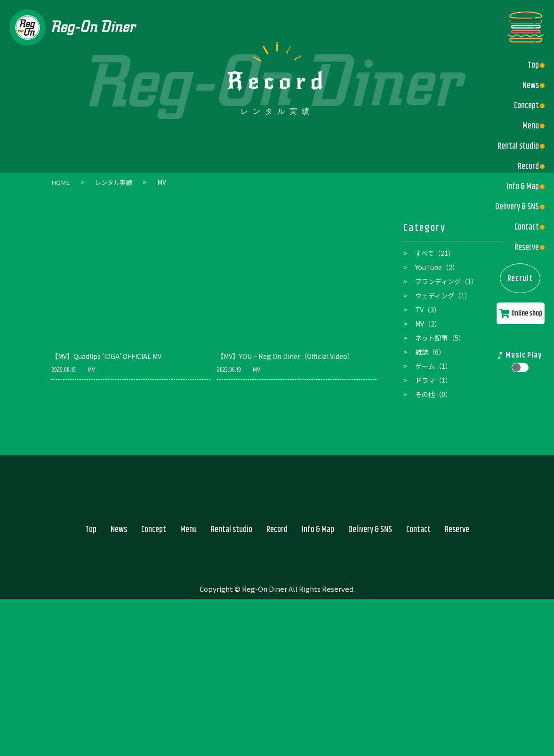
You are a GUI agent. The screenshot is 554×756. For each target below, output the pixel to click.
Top (530, 65)
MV (91, 369)
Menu (527, 126)
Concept (523, 106)
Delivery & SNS (513, 207)
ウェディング (443, 295)
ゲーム (434, 366)
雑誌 (430, 351)
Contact (523, 227)
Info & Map (519, 187)
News (527, 86)
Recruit (518, 285)
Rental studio (514, 146)
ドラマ (434, 380)
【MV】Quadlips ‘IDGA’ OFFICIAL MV (106, 356)
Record (525, 167)
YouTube (437, 267)
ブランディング (446, 281)
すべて (435, 253)
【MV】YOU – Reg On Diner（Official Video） (285, 356)
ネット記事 (440, 337)
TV (428, 309)
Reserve (523, 247)
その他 (434, 394)
